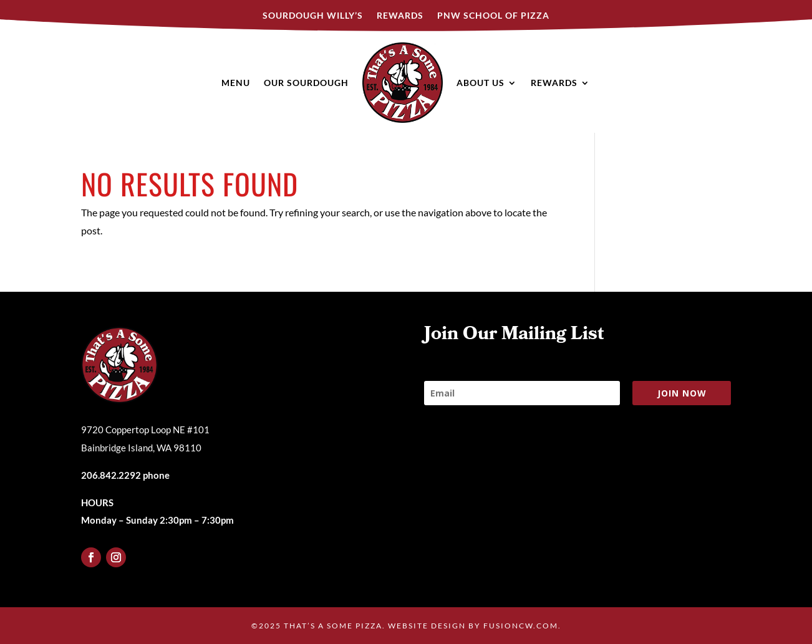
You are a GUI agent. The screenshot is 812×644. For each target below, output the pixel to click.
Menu (236, 83)
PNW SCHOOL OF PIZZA (493, 16)
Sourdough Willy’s (313, 16)
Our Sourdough (306, 83)
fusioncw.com (521, 626)
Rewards (400, 16)
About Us (481, 83)
